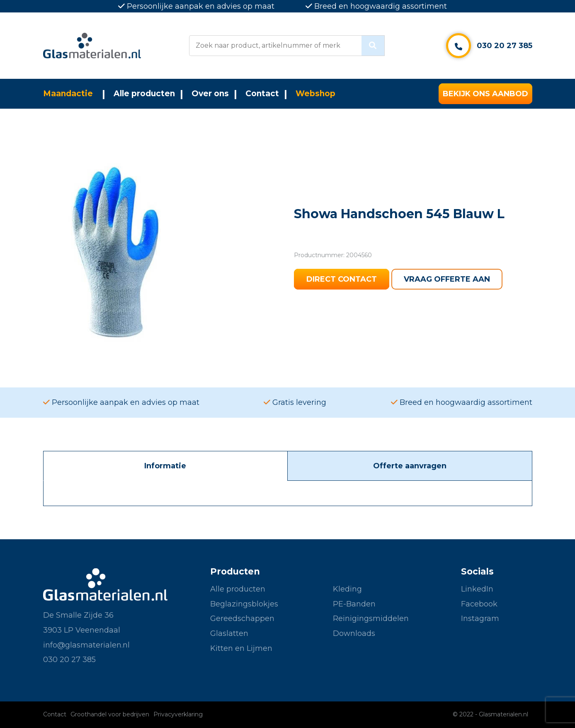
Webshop (315, 94)
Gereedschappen (242, 618)
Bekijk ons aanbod (485, 94)
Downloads (354, 633)
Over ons (210, 94)
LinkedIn (477, 589)
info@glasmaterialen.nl (86, 645)
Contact (262, 94)
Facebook (479, 604)
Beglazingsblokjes (244, 604)
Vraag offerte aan (447, 279)
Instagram (480, 618)
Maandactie (68, 94)
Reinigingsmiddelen (371, 618)
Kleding (347, 589)
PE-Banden (354, 604)
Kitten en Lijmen (241, 648)
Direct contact (342, 279)
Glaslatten (229, 633)
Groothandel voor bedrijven (110, 714)
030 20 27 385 (505, 46)
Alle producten (144, 94)
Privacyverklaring (178, 714)
